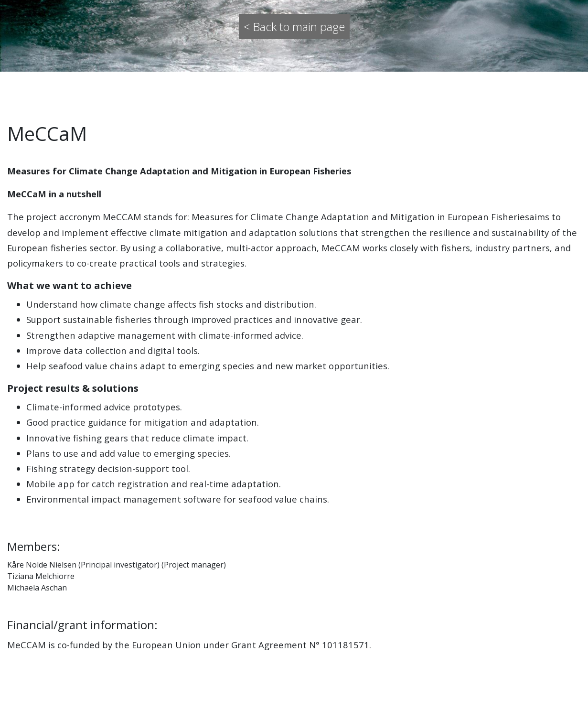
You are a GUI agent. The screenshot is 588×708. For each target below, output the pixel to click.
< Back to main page (294, 27)
